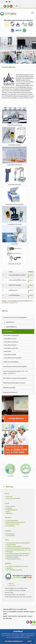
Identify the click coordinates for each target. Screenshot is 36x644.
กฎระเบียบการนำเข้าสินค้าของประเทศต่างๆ (16, 566)
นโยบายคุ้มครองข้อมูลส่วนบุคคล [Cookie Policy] (14, 641)
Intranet (33, 625)
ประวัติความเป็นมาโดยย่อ (12, 521)
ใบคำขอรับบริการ (10, 534)
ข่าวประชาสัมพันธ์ (10, 506)
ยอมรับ (30, 641)
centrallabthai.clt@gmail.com (10, 303)
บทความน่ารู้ (9, 497)
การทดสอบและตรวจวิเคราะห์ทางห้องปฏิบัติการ (18, 543)
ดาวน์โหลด (30, 276)
